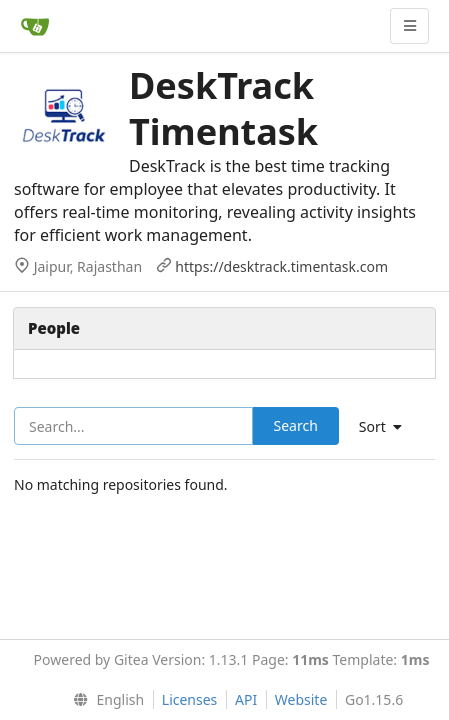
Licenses (190, 699)
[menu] (104, 700)
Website (301, 699)
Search (296, 425)
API (246, 699)
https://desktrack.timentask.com (281, 266)
